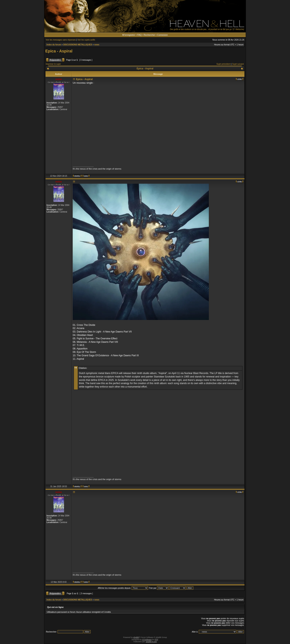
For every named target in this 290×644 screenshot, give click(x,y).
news (97, 45)
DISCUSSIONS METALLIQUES (78, 45)
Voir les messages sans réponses (61, 40)
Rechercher (149, 35)
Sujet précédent (224, 64)
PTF (156, 640)
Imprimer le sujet (53, 64)
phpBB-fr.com (151, 642)
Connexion (162, 35)
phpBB (136, 637)
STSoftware (147, 640)
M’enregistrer (129, 35)
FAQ (139, 35)
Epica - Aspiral (59, 51)
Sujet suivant (238, 64)
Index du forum (54, 45)
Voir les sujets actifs (86, 40)
